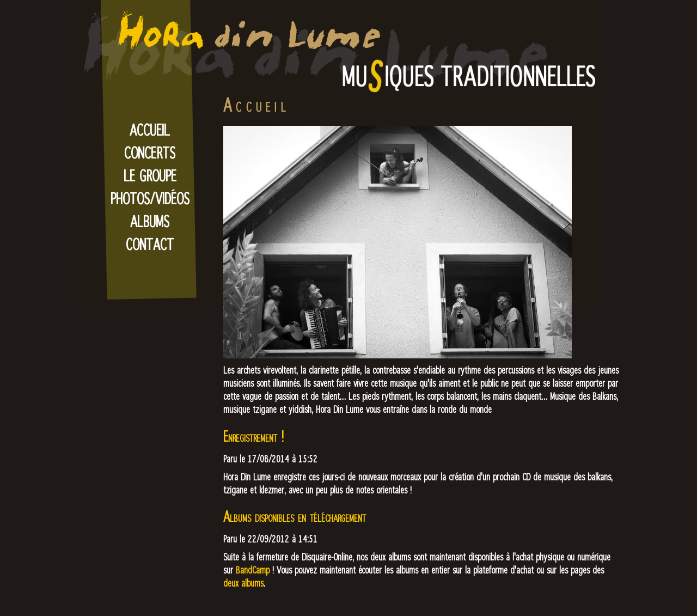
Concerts (150, 153)
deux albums (243, 583)
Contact (150, 244)
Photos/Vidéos (150, 198)
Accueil (150, 130)
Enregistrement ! (253, 436)
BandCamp (253, 570)
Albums (150, 221)
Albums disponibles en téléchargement (295, 516)
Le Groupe (150, 175)
